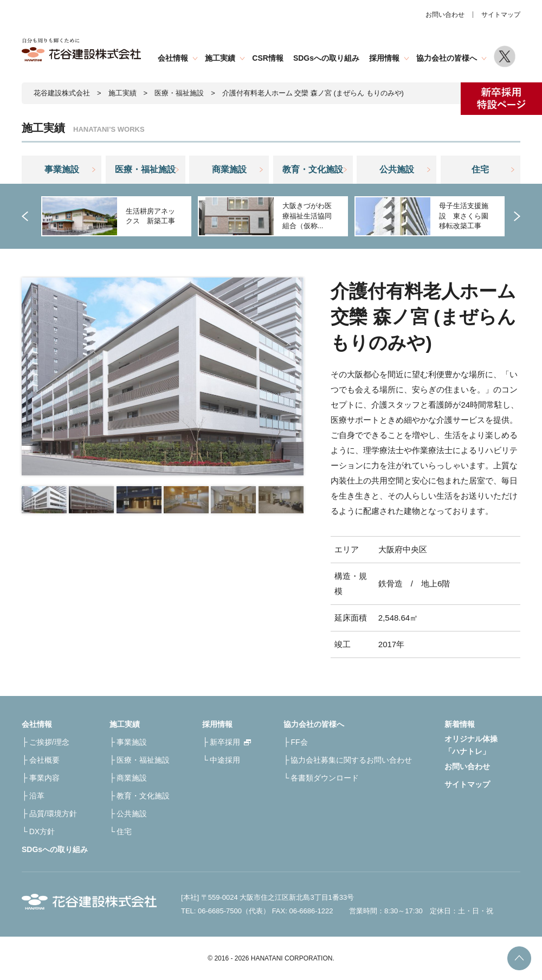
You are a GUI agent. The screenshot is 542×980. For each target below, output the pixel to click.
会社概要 (44, 760)
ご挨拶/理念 (49, 742)
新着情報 (460, 724)
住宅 (480, 169)
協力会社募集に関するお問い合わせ (351, 760)
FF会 (299, 742)
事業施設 (62, 169)
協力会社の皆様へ (447, 58)
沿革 (37, 796)
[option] (115, 216)
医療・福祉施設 (179, 93)
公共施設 (397, 169)
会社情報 (173, 58)
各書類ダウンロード (325, 778)
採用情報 (384, 58)
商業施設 (229, 169)
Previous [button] (27, 216)
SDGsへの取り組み (326, 58)
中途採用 (225, 760)
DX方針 (42, 831)
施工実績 (220, 58)
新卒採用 (225, 742)
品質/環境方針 (53, 814)
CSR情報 (268, 58)
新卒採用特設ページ (501, 99)
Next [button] (515, 216)
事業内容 (44, 778)
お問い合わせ (445, 15)
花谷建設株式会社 (62, 93)
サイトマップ (501, 15)
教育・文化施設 (313, 169)
